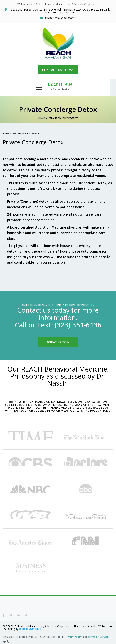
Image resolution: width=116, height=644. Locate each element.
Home (42, 118)
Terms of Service (98, 636)
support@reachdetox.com (61, 18)
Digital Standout (30, 628)
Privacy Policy (73, 636)
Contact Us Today (58, 342)
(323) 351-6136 (63, 85)
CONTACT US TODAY (58, 70)
